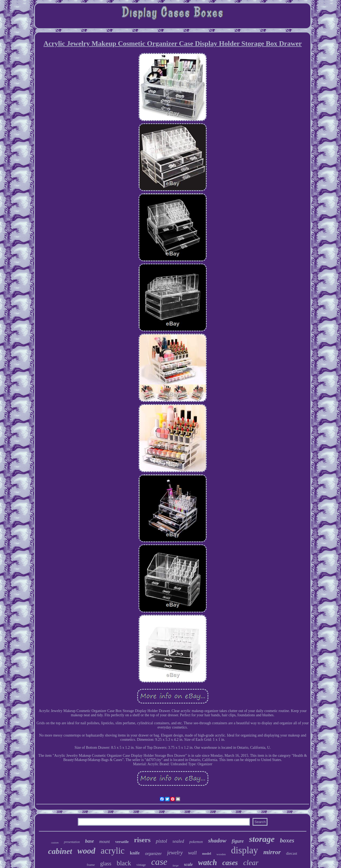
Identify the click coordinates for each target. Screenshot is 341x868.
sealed (178, 841)
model (207, 853)
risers (142, 840)
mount (104, 842)
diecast (292, 853)
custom (55, 843)
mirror (272, 852)
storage (262, 839)
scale (188, 864)
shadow (217, 840)
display (244, 850)
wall (192, 853)
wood (86, 851)
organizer (153, 853)
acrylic (113, 851)
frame (91, 865)
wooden (221, 854)
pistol (161, 841)
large (176, 865)
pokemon (196, 842)
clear (251, 863)
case (159, 862)
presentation (72, 842)
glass (106, 863)
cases (230, 863)
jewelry (175, 853)
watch (207, 862)
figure (238, 841)
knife (135, 853)
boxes (287, 840)
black (124, 863)
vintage (141, 865)
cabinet (60, 851)
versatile (122, 842)
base (89, 841)
